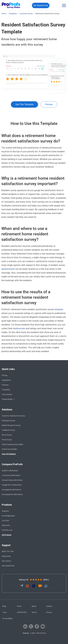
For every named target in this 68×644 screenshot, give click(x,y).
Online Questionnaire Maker (13, 444)
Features (5, 385)
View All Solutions (9, 454)
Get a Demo (6, 561)
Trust (5, 612)
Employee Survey (8, 421)
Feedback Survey (8, 430)
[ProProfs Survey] (11, 6)
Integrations (6, 380)
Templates (6, 390)
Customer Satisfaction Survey (13, 416)
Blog (4, 606)
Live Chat (5, 521)
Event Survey (7, 435)
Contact (49, 606)
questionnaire (8, 269)
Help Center (6, 556)
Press (19, 606)
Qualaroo (5, 511)
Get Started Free (41, 5)
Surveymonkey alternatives (12, 480)
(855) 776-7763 (8, 551)
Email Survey (7, 440)
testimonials (19, 328)
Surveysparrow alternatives (12, 494)
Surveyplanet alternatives (12, 490)
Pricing (4, 375)
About (34, 606)
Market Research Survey (11, 425)
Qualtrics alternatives (10, 471)
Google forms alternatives (12, 485)
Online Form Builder (9, 449)
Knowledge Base (8, 516)
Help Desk (6, 525)
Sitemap (26, 633)
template (59, 309)
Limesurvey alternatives (11, 475)
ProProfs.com (7, 530)
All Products (7, 535)
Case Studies (7, 394)
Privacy (49, 612)
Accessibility (7, 618)
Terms (34, 612)
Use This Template (24, 104)
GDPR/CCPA (22, 612)
